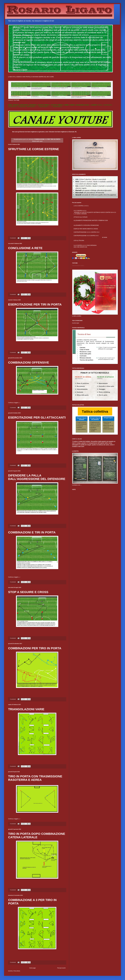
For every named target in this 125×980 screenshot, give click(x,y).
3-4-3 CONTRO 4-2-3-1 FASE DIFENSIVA (85, 245)
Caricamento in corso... (78, 266)
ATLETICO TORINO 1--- (44, 105)
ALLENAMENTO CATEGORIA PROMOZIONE (86, 225)
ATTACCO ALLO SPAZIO (81, 217)
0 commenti (13, 238)
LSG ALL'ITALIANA (79, 241)
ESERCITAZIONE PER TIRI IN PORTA (35, 304)
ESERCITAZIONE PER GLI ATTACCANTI (37, 417)
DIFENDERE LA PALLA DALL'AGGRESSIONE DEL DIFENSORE (37, 477)
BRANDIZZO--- (34, 105)
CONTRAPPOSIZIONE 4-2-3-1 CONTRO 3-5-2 (87, 232)
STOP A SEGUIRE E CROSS (28, 592)
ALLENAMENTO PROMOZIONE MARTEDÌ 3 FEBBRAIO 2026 (91, 220)
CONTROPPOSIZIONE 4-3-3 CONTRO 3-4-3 (86, 236)
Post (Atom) (17, 971)
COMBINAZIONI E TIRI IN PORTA (32, 532)
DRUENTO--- (17, 105)
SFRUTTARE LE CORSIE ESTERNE (34, 149)
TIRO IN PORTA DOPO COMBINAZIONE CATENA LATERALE (37, 835)
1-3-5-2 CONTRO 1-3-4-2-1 (81, 206)
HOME (10, 105)
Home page (32, 968)
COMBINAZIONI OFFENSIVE (29, 362)
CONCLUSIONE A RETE (25, 248)
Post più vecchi (61, 968)
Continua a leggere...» (14, 403)
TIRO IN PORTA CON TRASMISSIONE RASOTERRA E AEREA (35, 778)
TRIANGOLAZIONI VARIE (26, 709)
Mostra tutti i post (37, 141)
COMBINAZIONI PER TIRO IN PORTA (35, 648)
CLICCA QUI (76, 323)
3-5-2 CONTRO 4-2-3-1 (80, 211)
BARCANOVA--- (25, 105)
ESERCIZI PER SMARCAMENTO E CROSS (86, 229)
